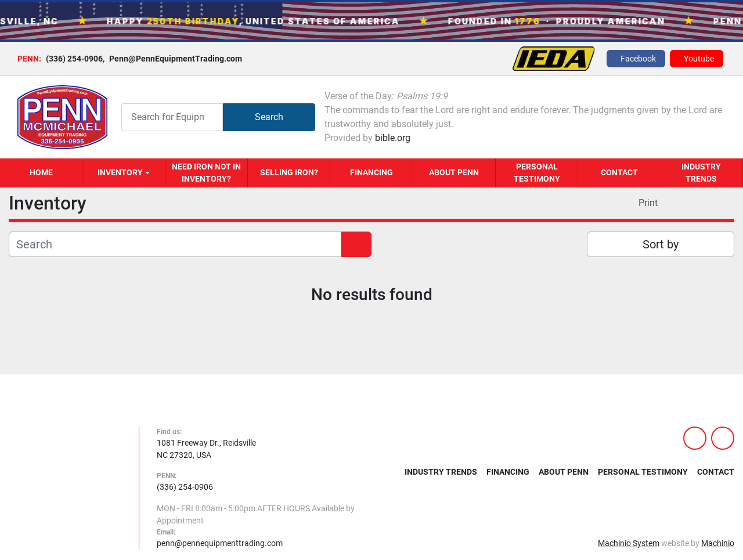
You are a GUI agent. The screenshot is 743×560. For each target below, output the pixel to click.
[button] (123, 173)
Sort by (661, 244)
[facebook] (636, 59)
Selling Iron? (289, 172)
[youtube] (697, 59)
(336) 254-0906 (74, 59)
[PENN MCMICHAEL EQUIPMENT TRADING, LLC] (65, 487)
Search (269, 117)
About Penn (454, 172)
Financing (371, 172)
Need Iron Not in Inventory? (206, 173)
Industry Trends (701, 173)
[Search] (172, 117)
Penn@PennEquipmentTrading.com (172, 59)
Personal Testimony (537, 173)
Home (41, 172)
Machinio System (629, 543)
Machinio (718, 543)
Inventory (120, 172)
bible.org (393, 138)
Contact (619, 172)
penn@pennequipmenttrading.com (220, 543)
